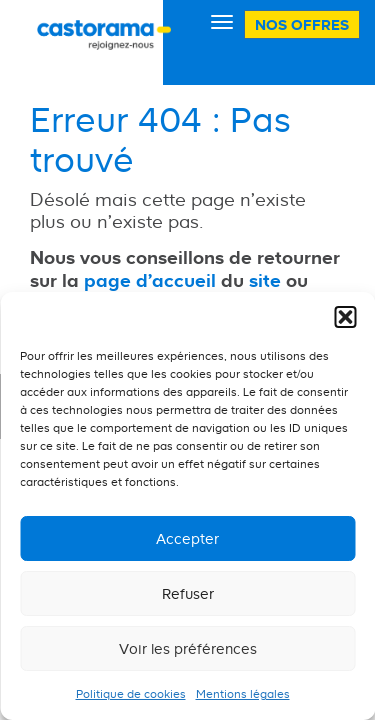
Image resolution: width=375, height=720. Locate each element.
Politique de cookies (131, 694)
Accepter (187, 538)
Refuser (188, 593)
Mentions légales (243, 694)
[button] (345, 317)
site (265, 280)
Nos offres (302, 24)
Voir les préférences (188, 648)
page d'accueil (150, 280)
